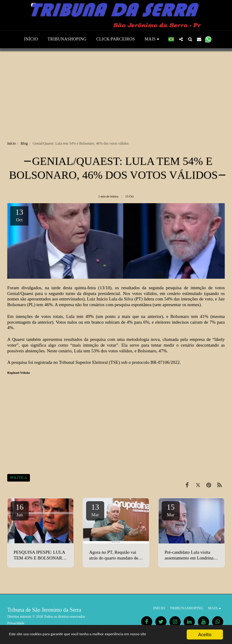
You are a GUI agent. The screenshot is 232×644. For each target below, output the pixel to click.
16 (20, 510)
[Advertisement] (116, 94)
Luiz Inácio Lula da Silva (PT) (115, 299)
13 (95, 510)
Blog (24, 143)
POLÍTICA (19, 478)
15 (171, 510)
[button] (181, 39)
